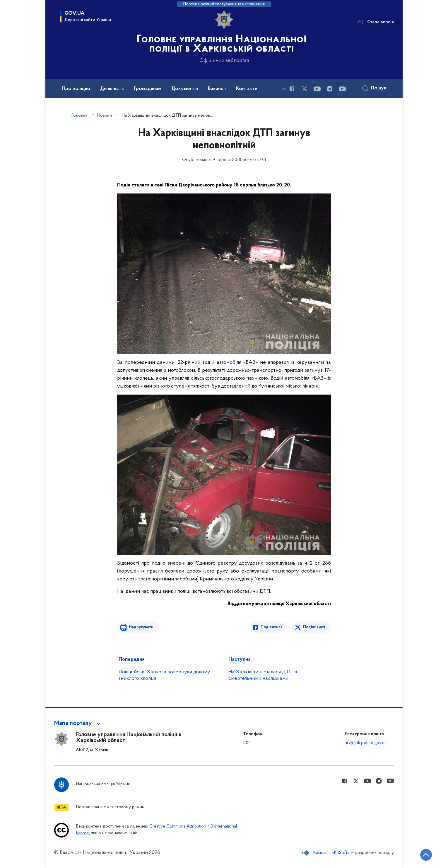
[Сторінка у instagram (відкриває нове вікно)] (330, 89)
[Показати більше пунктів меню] (284, 89)
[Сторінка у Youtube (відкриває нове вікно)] (317, 89)
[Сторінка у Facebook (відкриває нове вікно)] (292, 89)
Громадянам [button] (148, 89)
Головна (79, 115)
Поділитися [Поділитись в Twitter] (314, 627)
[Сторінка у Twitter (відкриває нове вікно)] (305, 89)
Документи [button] (185, 89)
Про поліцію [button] (76, 89)
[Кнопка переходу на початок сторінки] (426, 855)
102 (246, 743)
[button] (78, 723)
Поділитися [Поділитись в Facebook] (272, 627)
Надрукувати (141, 627)
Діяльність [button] (112, 89)
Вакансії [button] (217, 89)
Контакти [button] (247, 89)
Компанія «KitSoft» (331, 853)
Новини (105, 115)
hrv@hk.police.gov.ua (366, 743)
